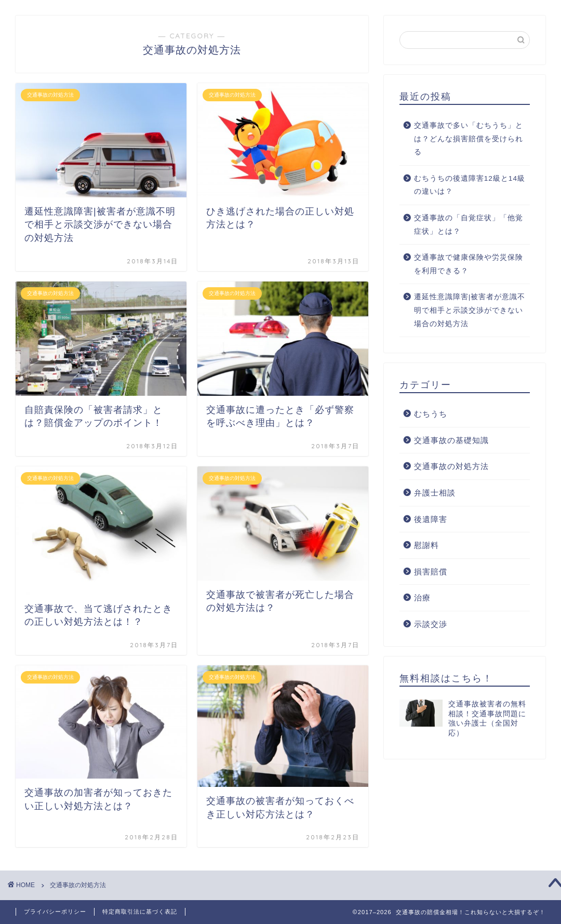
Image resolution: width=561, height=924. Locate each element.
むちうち (431, 414)
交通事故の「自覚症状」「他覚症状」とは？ (469, 225)
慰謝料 (426, 545)
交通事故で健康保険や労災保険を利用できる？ (469, 264)
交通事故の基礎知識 (451, 440)
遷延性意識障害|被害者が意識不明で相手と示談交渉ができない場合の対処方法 (470, 310)
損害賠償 (431, 572)
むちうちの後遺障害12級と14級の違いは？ (470, 185)
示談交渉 (431, 624)
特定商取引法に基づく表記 (140, 912)
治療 (422, 598)
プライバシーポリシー (55, 912)
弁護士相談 (435, 493)
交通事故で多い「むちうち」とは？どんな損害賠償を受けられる (469, 139)
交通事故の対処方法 (451, 466)
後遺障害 (431, 519)
